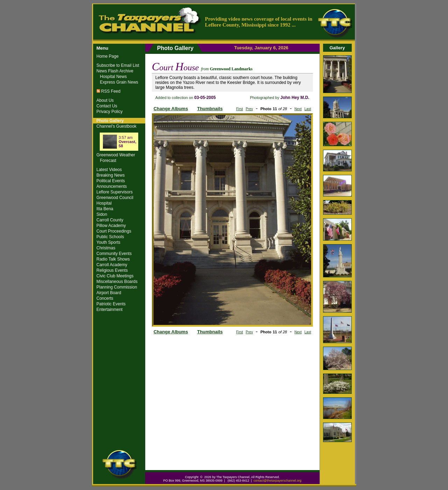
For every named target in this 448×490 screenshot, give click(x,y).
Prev (249, 109)
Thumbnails (210, 109)
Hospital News (114, 77)
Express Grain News (119, 82)
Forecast (108, 161)
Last (308, 109)
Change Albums (171, 109)
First (240, 109)
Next (298, 109)
